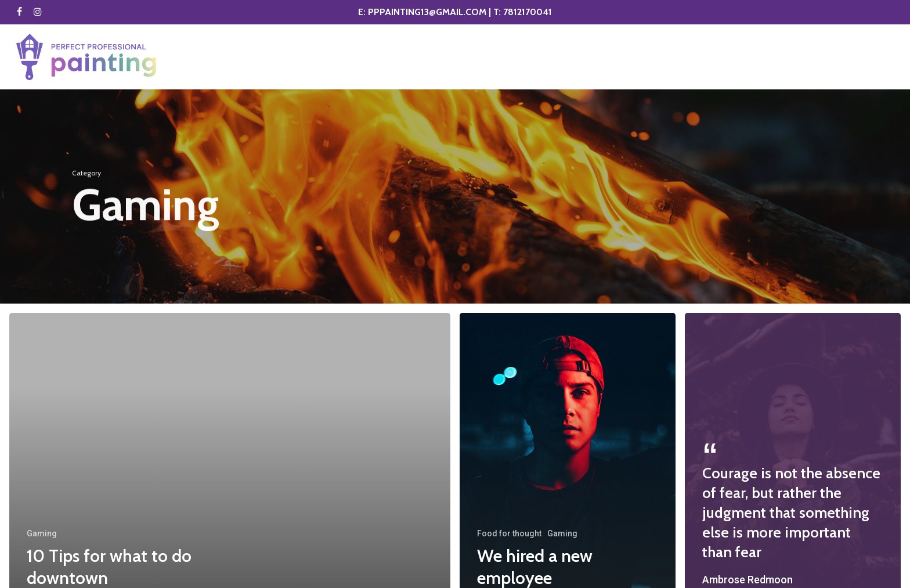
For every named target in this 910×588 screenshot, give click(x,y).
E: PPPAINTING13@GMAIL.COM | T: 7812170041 (455, 12)
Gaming (42, 533)
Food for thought (509, 533)
